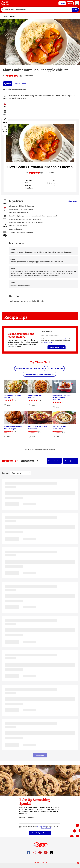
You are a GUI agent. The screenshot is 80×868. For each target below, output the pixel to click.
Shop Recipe (73, 201)
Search (75, 10)
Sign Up (62, 3)
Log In (70, 3)
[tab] (10, 461)
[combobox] (36, 10)
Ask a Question (71, 461)
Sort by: (5, 473)
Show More (40, 755)
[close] (78, 863)
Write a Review (54, 461)
